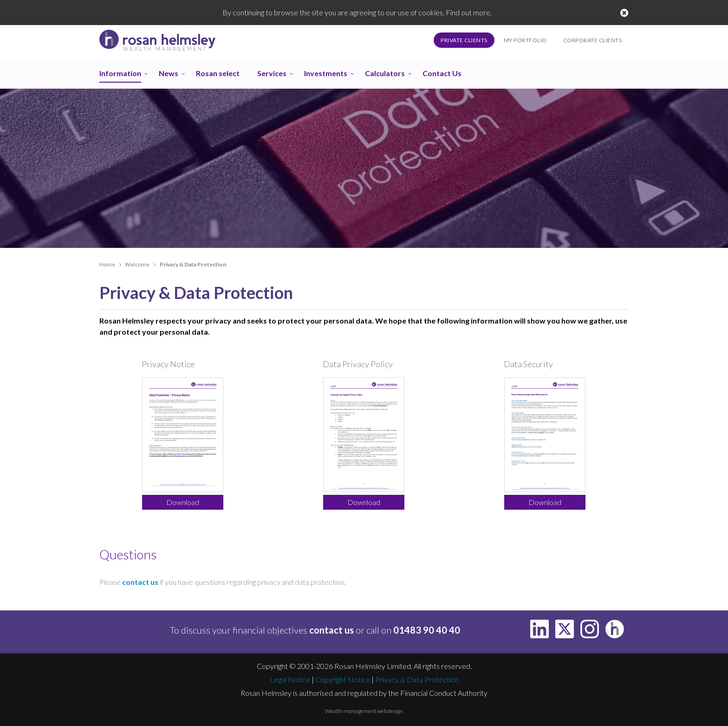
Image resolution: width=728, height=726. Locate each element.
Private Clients (464, 40)
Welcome (137, 264)
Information (120, 73)
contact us (140, 582)
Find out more (468, 12)
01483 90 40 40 (427, 630)
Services (272, 73)
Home (107, 264)
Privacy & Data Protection (417, 679)
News (169, 73)
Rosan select (218, 73)
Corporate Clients (593, 40)
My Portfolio (525, 40)
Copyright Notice (343, 679)
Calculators (385, 73)
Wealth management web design (364, 711)
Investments (326, 73)
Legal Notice (290, 679)
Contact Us (442, 73)
